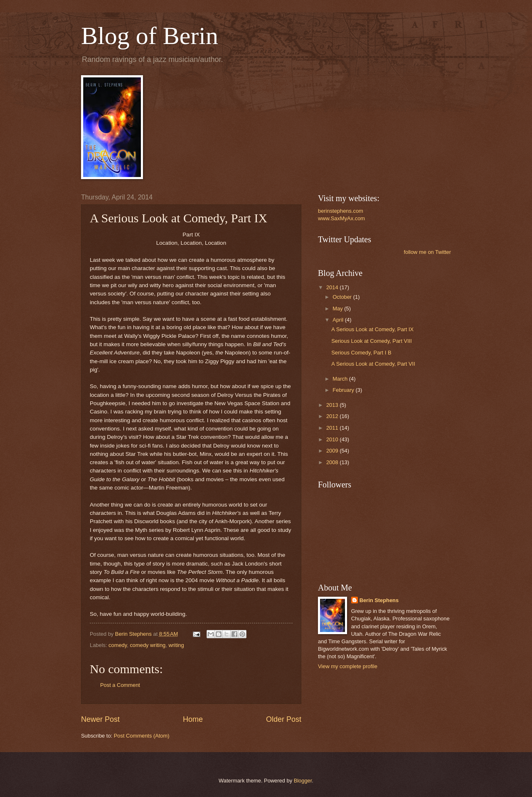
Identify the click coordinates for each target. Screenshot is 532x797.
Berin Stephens (379, 600)
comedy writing (148, 645)
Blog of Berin (150, 36)
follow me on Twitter (427, 252)
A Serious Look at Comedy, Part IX (372, 329)
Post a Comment (120, 685)
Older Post (284, 719)
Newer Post (100, 719)
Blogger (303, 781)
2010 (333, 439)
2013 (333, 405)
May (338, 309)
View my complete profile (348, 666)
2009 (333, 451)
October (343, 297)
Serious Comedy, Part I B (361, 353)
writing (176, 645)
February (344, 390)
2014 (333, 287)
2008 (333, 462)
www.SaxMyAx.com (341, 218)
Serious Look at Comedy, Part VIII (372, 341)
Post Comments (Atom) (142, 736)
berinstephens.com (341, 211)
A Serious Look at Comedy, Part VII (373, 364)
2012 (333, 416)
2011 (333, 428)
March (341, 379)
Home (193, 719)
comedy (118, 645)
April (339, 320)
